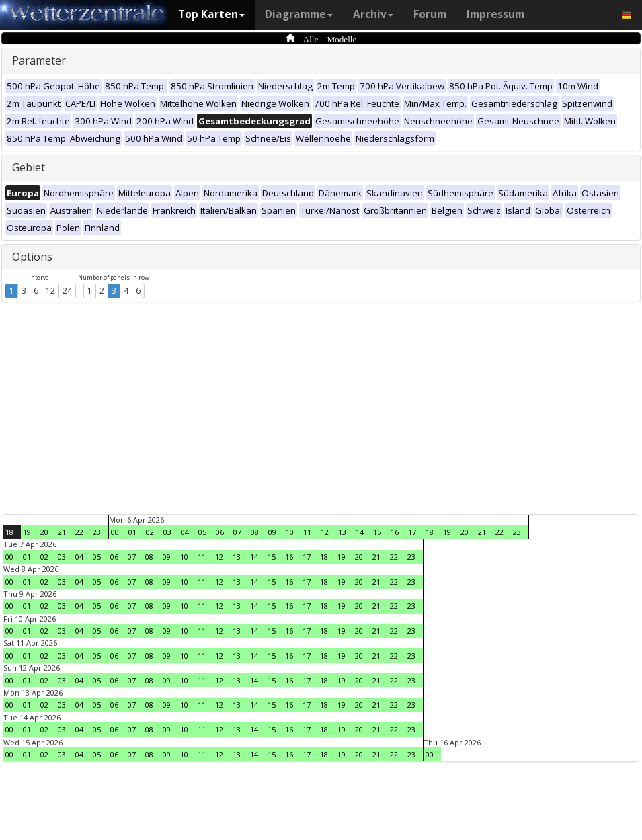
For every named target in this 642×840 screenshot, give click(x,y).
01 (132, 532)
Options (32, 257)
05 (202, 532)
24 (67, 291)
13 (342, 532)
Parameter (39, 60)
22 (79, 532)
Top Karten (211, 14)
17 (412, 532)
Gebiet (29, 167)
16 (395, 532)
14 (360, 532)
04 (185, 532)
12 (50, 291)
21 (62, 532)
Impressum (495, 14)
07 (237, 532)
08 (255, 532)
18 (9, 532)
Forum (430, 14)
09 (272, 532)
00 (115, 532)
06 (220, 532)
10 (290, 532)
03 (167, 532)
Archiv (373, 14)
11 (307, 532)
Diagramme (299, 14)
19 (27, 532)
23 (97, 532)
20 (44, 532)
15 (377, 532)
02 (150, 532)
